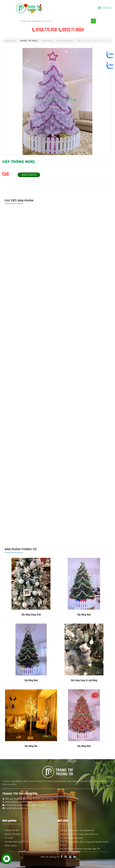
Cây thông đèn (31, 746)
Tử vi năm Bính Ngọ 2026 (71, 838)
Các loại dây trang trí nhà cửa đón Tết (77, 830)
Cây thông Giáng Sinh (31, 614)
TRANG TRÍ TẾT (12, 830)
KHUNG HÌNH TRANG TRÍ (16, 842)
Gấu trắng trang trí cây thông (84, 680)
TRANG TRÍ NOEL (29, 41)
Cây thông (47, 41)
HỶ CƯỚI (9, 838)
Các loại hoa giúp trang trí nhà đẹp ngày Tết (80, 849)
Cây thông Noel (65, 41)
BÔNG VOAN (11, 846)
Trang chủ (10, 41)
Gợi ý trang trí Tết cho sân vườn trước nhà (79, 834)
